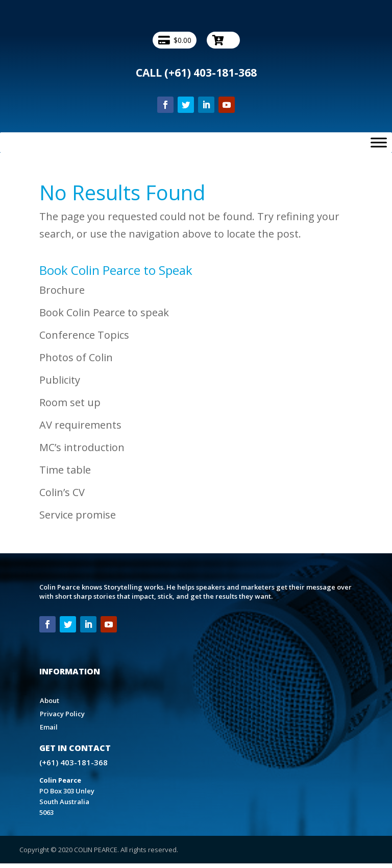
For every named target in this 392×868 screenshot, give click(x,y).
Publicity (60, 380)
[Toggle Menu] (379, 142)
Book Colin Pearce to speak (104, 312)
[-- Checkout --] (223, 40)
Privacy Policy (62, 714)
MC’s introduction (82, 447)
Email (49, 727)
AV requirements (80, 425)
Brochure (62, 290)
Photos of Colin (76, 357)
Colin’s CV (62, 492)
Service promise (78, 515)
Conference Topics (84, 335)
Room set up (70, 402)
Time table (65, 470)
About (50, 700)
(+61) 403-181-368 (211, 73)
